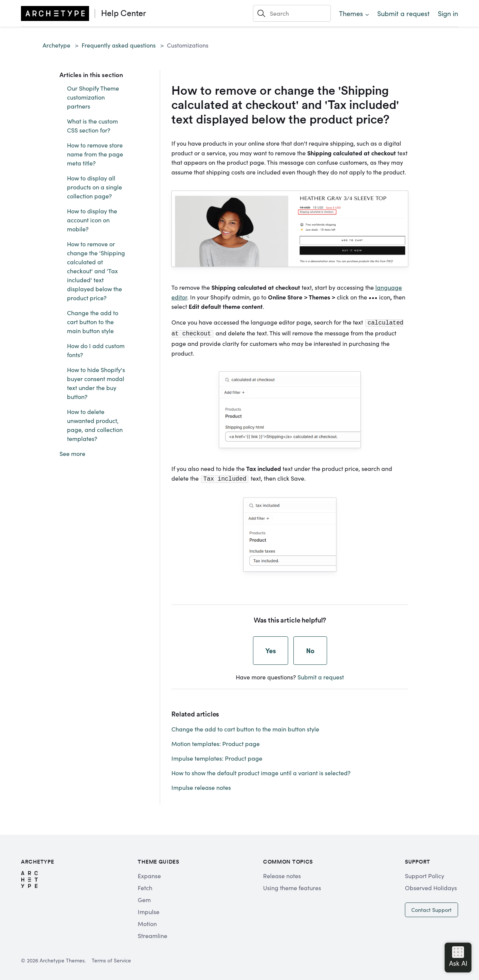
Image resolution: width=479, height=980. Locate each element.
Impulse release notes (201, 785)
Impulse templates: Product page (217, 756)
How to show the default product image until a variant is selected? (261, 770)
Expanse (149, 873)
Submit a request (403, 13)
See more (72, 453)
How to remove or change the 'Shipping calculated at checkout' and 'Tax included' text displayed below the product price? (96, 271)
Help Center (123, 13)
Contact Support (431, 907)
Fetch (145, 885)
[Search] (292, 13)
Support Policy (425, 873)
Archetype (57, 45)
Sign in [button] (448, 13)
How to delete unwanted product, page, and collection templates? (95, 425)
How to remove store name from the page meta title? (95, 154)
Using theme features (292, 885)
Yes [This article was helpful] (271, 648)
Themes (351, 13)
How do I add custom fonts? (96, 350)
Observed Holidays (431, 885)
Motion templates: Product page (216, 741)
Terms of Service (111, 958)
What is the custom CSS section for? (92, 125)
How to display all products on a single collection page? (94, 187)
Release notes (282, 873)
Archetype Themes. (63, 958)
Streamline (152, 933)
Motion (147, 921)
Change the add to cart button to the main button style (93, 322)
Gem (144, 897)
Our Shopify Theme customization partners (93, 97)
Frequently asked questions (119, 45)
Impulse (149, 909)
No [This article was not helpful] (310, 648)
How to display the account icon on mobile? (92, 220)
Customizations (188, 45)
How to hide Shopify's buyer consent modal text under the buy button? (96, 383)
